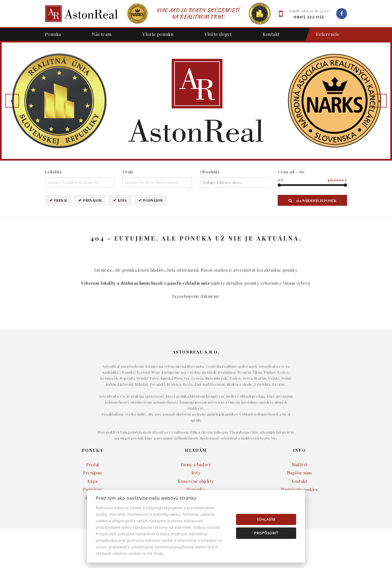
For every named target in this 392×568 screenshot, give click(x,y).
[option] (196, 101)
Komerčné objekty (196, 481)
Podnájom (153, 200)
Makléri (300, 465)
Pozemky (196, 489)
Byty (196, 473)
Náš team (102, 34)
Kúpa (122, 200)
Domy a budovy (196, 465)
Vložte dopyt (218, 34)
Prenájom (92, 200)
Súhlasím (266, 519)
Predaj (60, 200)
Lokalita (53, 172)
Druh (128, 172)
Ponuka (53, 34)
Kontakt (271, 34)
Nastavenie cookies (299, 489)
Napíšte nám (299, 473)
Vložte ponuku (158, 34)
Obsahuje (210, 172)
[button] (12, 101)
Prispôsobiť (266, 533)
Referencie (325, 34)
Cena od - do (291, 172)
